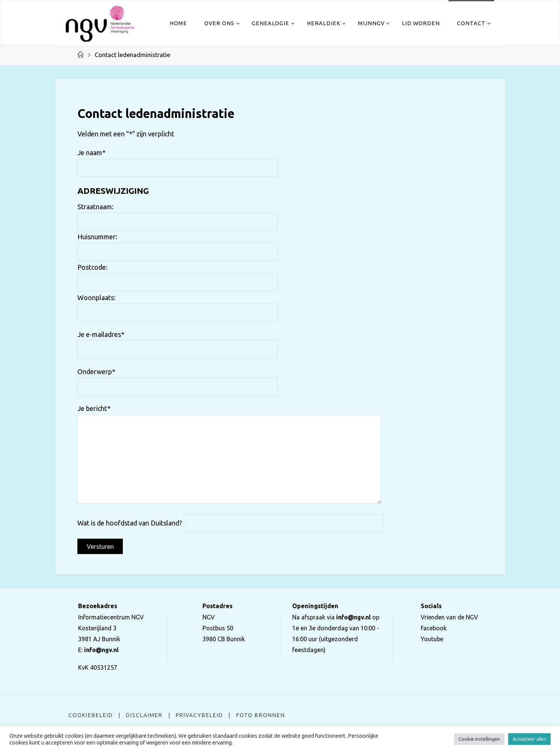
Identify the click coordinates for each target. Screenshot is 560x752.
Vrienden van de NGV (449, 617)
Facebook (433, 628)
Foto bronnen (261, 715)
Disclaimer (144, 715)
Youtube (431, 639)
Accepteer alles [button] (529, 739)
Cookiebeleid (91, 715)
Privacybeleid (200, 715)
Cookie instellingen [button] (479, 739)
